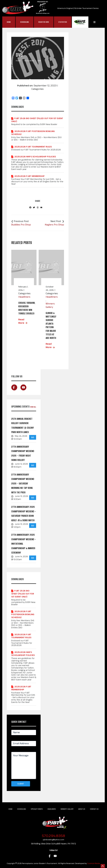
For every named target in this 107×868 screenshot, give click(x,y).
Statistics (63, 22)
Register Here (44, 22)
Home (9, 22)
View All (33, 407)
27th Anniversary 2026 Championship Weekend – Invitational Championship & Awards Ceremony (24, 544)
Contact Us (94, 809)
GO (33, 437)
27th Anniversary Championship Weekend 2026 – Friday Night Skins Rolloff (23, 453)
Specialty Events (37, 809)
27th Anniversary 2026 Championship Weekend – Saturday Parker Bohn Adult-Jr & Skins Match (24, 514)
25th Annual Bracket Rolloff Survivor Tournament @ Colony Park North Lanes (23, 426)
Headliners (29, 61)
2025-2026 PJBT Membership (29, 176)
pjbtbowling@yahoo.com (53, 840)
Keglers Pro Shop (54, 225)
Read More (21, 321)
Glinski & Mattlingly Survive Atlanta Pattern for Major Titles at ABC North (51, 325)
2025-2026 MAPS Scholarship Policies (35, 157)
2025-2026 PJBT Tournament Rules (33, 147)
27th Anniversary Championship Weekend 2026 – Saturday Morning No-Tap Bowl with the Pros (23, 483)
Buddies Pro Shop (21, 225)
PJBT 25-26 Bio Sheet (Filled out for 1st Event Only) (37, 120)
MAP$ (80, 22)
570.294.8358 (53, 836)
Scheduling (25, 22)
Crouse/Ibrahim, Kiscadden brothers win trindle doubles (27, 308)
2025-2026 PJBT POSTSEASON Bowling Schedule (33, 133)
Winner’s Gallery (67, 809)
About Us (82, 809)
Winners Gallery (50, 305)
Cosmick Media (93, 863)
